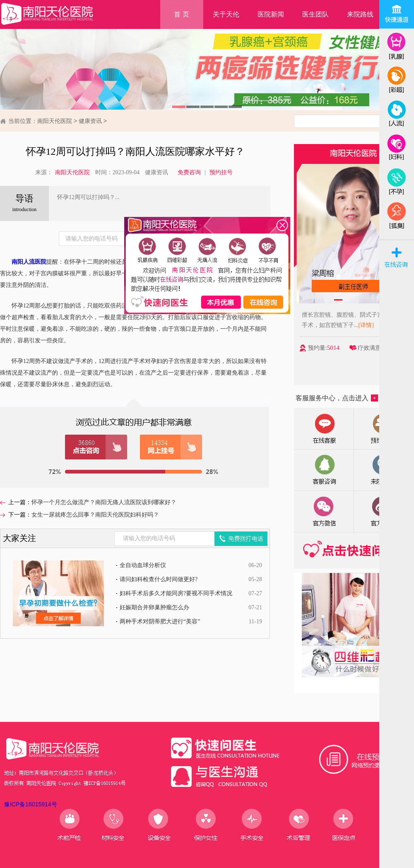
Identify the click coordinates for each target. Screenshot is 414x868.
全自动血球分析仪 (143, 565)
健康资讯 (90, 121)
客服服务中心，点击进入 (337, 398)
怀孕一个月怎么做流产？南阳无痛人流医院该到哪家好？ (104, 502)
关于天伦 (226, 14)
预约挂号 (221, 172)
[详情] (374, 325)
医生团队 (315, 14)
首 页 (181, 14)
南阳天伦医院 (55, 121)
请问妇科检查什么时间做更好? (159, 579)
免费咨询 (189, 172)
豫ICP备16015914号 (31, 804)
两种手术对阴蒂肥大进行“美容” (160, 622)
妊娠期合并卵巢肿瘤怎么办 (154, 607)
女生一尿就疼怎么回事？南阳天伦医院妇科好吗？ (95, 515)
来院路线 (360, 14)
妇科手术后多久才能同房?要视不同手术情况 (176, 593)
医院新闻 (271, 14)
